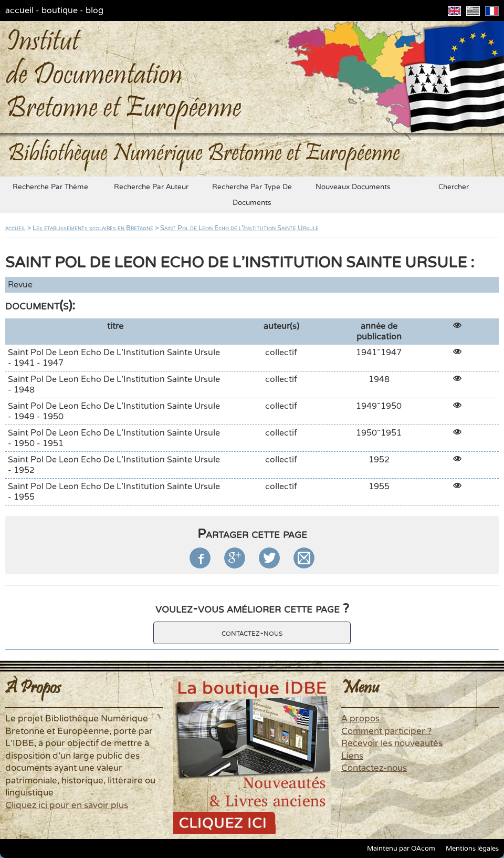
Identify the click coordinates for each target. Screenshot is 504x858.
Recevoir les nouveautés (392, 743)
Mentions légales (472, 849)
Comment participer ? (386, 731)
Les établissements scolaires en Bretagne (93, 228)
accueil (19, 11)
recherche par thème (50, 187)
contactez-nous (252, 633)
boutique (60, 11)
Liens (352, 756)
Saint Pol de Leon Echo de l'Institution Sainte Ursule (239, 228)
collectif (281, 353)
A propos (360, 719)
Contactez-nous (374, 768)
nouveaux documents (353, 187)
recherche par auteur (151, 187)
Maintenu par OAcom (401, 849)
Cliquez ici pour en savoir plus (67, 805)
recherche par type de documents (252, 195)
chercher (454, 187)
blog (94, 11)
